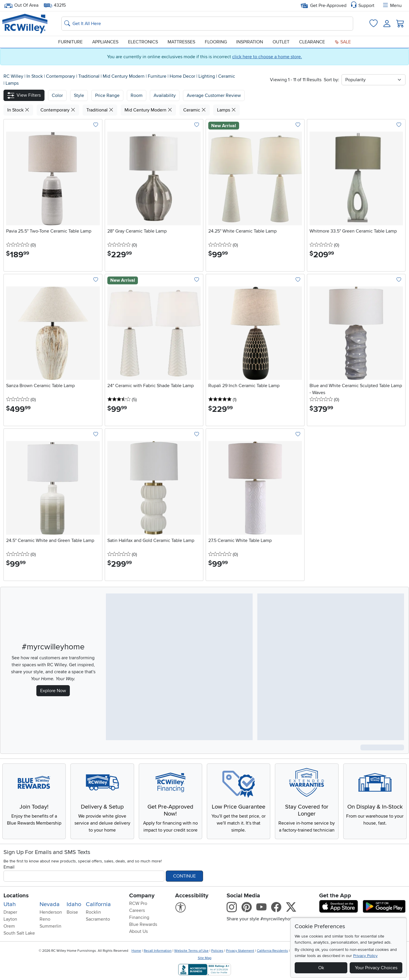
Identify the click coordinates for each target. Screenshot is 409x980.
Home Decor (183, 76)
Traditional (89, 76)
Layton (10, 919)
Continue (184, 876)
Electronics (143, 42)
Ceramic (227, 76)
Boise (72, 912)
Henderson (51, 912)
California (98, 904)
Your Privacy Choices (376, 968)
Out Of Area (21, 5)
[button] (24, 95)
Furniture (70, 42)
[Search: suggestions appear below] (207, 24)
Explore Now (53, 691)
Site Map (205, 958)
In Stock (35, 76)
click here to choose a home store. (267, 57)
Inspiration (250, 42)
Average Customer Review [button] (214, 95)
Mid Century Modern (124, 76)
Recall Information (158, 951)
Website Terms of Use (191, 951)
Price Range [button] (107, 95)
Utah (10, 904)
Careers (137, 910)
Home (136, 951)
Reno (45, 919)
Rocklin (93, 912)
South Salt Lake (19, 933)
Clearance (312, 42)
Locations (16, 896)
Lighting (207, 76)
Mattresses (181, 42)
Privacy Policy (365, 956)
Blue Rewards (143, 924)
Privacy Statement (240, 951)
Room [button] (137, 95)
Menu (392, 6)
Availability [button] (165, 95)
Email (9, 867)
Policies (217, 951)
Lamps (12, 83)
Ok (321, 968)
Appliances (105, 42)
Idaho (74, 904)
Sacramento (98, 919)
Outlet (281, 42)
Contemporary (61, 76)
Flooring (216, 42)
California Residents (272, 951)
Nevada (50, 904)
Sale (343, 42)
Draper (10, 912)
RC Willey (13, 76)
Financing (139, 917)
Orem (9, 926)
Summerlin (50, 926)
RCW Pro (138, 903)
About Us (138, 931)
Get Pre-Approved (324, 6)
